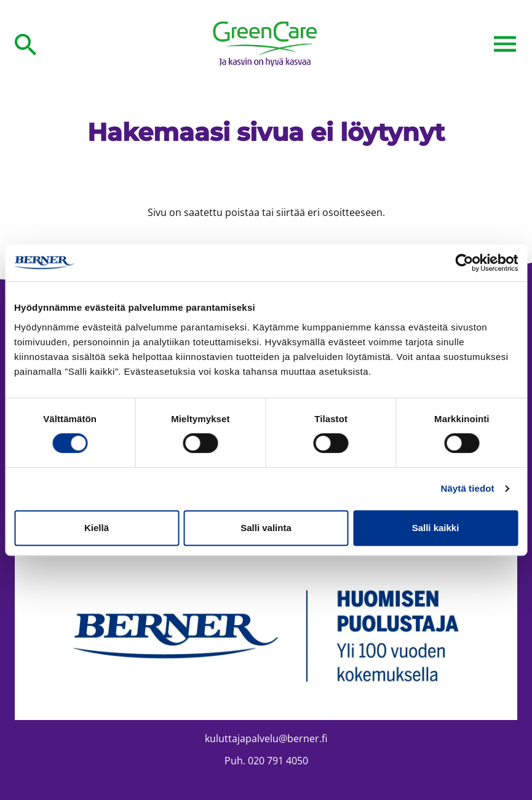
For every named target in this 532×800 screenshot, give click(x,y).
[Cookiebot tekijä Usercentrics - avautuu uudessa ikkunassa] (464, 263)
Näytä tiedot (468, 488)
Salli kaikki (436, 528)
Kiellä (97, 528)
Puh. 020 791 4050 (266, 761)
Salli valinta (266, 528)
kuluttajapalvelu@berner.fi (266, 738)
